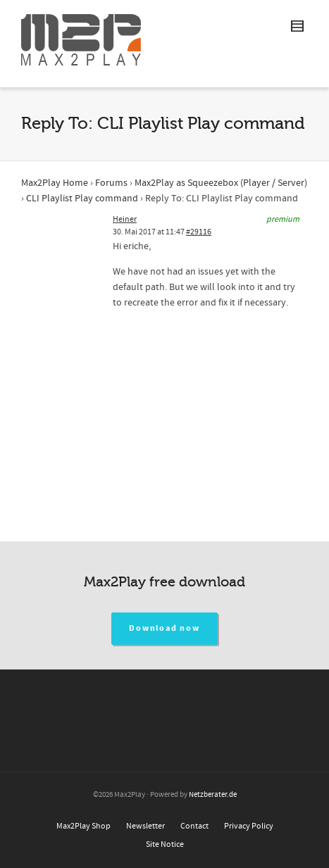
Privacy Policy (249, 826)
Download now (164, 628)
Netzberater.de (213, 795)
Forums (111, 183)
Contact (194, 826)
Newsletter (145, 826)
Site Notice (165, 844)
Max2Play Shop (83, 826)
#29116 (199, 232)
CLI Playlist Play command (82, 199)
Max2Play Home (55, 183)
